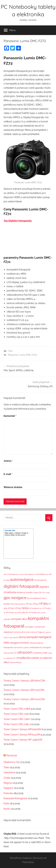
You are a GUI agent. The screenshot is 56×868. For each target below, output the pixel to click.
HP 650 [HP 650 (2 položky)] (11, 608)
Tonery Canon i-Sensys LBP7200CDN (24, 699)
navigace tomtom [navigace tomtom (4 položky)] (19, 643)
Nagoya (8, 783)
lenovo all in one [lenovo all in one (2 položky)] (22, 632)
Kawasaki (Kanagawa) (15, 798)
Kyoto (7, 809)
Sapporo (8, 788)
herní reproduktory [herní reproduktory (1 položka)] (18, 604)
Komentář (10, 416)
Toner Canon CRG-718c (16, 714)
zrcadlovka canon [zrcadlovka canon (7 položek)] (28, 658)
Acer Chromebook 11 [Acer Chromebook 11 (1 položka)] (12, 574)
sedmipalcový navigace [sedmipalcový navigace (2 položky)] (40, 647)
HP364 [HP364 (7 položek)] (43, 603)
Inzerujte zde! (10, 530)
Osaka (7, 778)
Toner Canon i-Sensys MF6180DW (22, 729)
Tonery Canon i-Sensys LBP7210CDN (24, 690)
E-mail (8, 474)
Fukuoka (8, 793)
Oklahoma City (12, 762)
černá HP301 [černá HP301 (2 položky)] (16, 662)
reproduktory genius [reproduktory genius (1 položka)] (21, 648)
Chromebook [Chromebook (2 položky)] (40, 580)
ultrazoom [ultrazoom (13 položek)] (25, 652)
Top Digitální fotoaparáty (18, 221)
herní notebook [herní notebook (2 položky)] (34, 598)
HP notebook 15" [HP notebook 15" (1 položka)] (36, 608)
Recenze (12, 755)
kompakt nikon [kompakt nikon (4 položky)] (19, 619)
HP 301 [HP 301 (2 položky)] (29, 604)
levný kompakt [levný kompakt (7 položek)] (28, 637)
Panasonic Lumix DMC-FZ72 (22, 355)
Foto (10, 351)
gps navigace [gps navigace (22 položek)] (15, 598)
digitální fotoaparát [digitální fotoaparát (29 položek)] (21, 586)
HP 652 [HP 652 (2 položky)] (18, 608)
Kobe (6, 803)
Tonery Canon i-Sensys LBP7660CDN (24, 681)
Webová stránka (13, 487)
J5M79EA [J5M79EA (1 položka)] (7, 619)
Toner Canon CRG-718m (17, 719)
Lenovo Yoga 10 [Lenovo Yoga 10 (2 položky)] (37, 632)
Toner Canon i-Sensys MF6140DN (22, 735)
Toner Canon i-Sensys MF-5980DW (23, 740)
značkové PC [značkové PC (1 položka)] (11, 658)
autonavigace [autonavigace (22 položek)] (22, 579)
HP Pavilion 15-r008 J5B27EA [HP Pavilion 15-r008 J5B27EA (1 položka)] (17, 612)
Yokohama (9, 772)
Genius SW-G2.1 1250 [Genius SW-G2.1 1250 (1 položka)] (42, 592)
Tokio (6, 767)
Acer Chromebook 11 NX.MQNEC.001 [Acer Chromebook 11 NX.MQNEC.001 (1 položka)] (34, 574)
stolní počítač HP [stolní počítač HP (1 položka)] (10, 653)
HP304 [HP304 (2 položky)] (36, 604)
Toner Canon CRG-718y (16, 724)
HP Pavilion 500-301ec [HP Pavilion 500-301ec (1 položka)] (37, 612)
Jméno (8, 461)
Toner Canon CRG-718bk (17, 709)
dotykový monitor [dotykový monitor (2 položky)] (25, 592)
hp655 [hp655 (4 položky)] (25, 608)
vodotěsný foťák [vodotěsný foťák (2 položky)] (40, 653)
